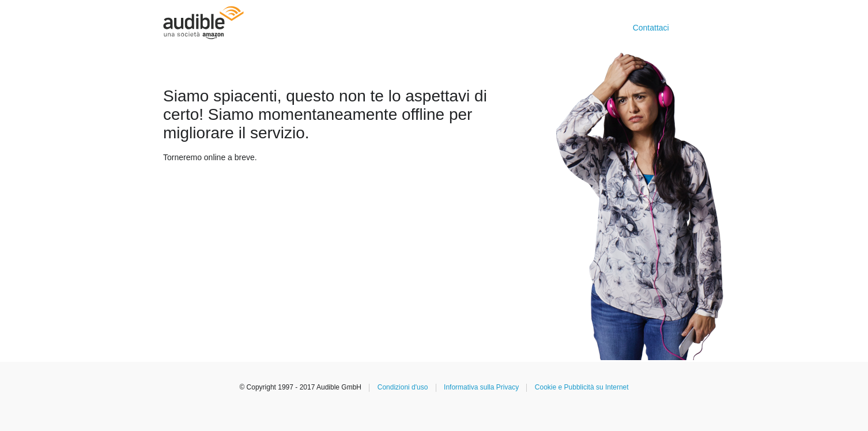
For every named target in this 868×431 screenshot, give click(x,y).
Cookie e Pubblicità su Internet (582, 387)
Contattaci (651, 28)
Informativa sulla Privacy (481, 387)
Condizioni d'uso (403, 387)
